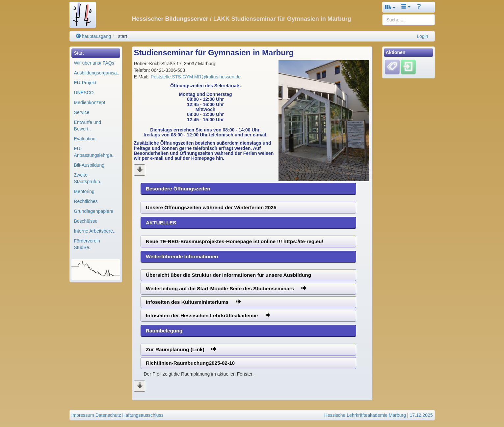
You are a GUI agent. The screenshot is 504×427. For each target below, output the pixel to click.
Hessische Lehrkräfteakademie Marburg (365, 415)
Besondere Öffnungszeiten (178, 189)
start (123, 36)
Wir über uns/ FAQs (94, 63)
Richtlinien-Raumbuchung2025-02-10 (190, 363)
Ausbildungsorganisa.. (97, 73)
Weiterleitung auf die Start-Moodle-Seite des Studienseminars (226, 288)
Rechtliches (86, 201)
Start (79, 53)
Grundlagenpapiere (94, 211)
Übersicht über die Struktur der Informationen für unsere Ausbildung (228, 275)
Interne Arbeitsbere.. (95, 231)
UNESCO (84, 93)
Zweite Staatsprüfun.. (88, 178)
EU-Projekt (85, 83)
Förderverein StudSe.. (87, 244)
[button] (390, 7)
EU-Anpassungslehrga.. (94, 152)
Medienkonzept (90, 102)
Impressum (83, 415)
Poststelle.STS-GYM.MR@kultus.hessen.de (196, 77)
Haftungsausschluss (143, 415)
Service (82, 112)
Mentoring (84, 191)
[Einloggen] (408, 67)
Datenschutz (108, 415)
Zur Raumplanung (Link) (181, 349)
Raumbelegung (164, 331)
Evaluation (85, 139)
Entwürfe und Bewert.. (88, 126)
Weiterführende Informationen (182, 256)
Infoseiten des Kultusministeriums (193, 302)
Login (422, 36)
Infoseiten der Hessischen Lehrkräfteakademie (208, 315)
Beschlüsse (86, 221)
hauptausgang (94, 36)
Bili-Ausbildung (89, 165)
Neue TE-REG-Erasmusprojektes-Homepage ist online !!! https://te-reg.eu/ (235, 241)
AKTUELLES (161, 223)
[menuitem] (96, 53)
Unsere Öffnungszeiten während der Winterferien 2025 (211, 207)
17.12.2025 (421, 415)
